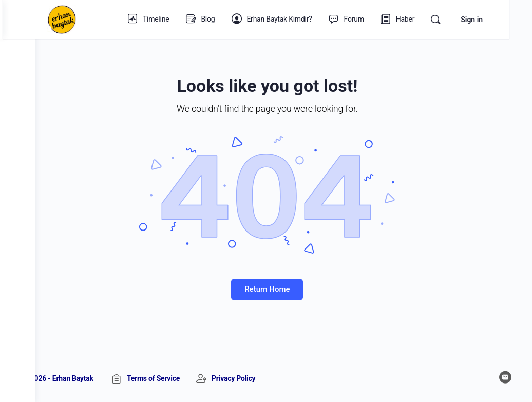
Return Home (283, 289)
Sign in (494, 20)
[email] (505, 377)
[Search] (458, 20)
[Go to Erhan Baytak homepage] (94, 18)
